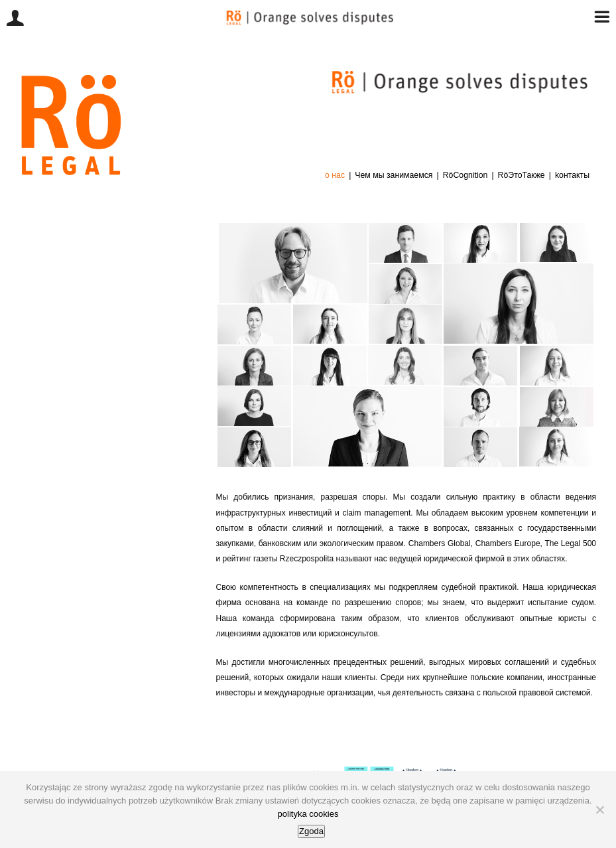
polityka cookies (308, 814)
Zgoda (311, 831)
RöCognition (465, 175)
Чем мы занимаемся (394, 175)
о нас (335, 175)
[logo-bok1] (71, 79)
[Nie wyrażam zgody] (599, 810)
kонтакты (572, 175)
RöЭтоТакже (522, 175)
